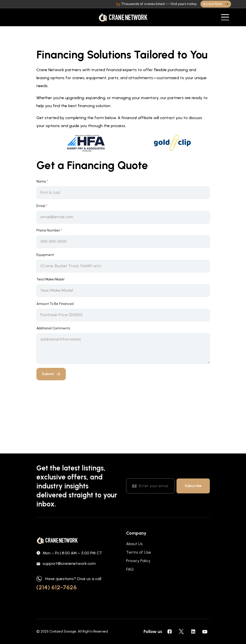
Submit (51, 374)
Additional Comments (53, 328)
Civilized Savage (63, 631)
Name (42, 181)
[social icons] (170, 632)
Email (42, 206)
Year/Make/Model (50, 279)
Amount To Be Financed (55, 304)
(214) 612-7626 (57, 587)
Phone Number (49, 230)
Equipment (45, 255)
